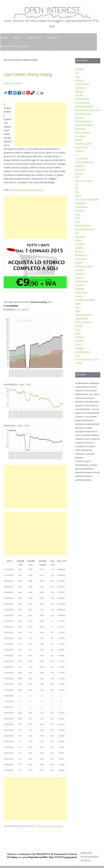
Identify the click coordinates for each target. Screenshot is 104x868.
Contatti (54, 38)
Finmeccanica (81, 207)
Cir (76, 155)
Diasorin (79, 173)
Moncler (79, 262)
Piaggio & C (80, 274)
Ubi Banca (80, 337)
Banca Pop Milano (84, 121)
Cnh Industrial (82, 158)
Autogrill (79, 95)
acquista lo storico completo (50, 826)
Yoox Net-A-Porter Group (87, 359)
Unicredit (79, 341)
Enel (77, 177)
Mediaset (80, 251)
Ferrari (78, 195)
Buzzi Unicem (81, 147)
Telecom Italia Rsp (84, 322)
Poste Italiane (82, 281)
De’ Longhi (80, 169)
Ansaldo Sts (81, 88)
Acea (77, 76)
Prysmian (80, 285)
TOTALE (79, 363)
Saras (78, 303)
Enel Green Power (84, 181)
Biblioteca (34, 38)
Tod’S (78, 333)
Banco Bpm (80, 129)
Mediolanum (81, 259)
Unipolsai (80, 348)
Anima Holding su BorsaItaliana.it (27, 190)
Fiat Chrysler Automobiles (87, 199)
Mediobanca (81, 255)
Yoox (77, 355)
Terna (78, 329)
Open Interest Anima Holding (28, 75)
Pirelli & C (80, 277)
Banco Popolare (83, 132)
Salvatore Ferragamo (85, 300)
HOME (4, 38)
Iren (77, 233)
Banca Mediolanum (84, 106)
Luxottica (79, 248)
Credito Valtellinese (84, 162)
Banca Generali (82, 102)
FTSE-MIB (79, 69)
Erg (77, 188)
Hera (77, 222)
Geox (78, 214)
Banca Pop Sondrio (84, 125)
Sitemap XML (86, 853)
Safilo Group (81, 292)
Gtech (78, 218)
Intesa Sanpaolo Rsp (85, 229)
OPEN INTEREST (52, 11)
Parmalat (79, 270)
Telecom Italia (82, 318)
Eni (77, 184)
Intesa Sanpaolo (83, 225)
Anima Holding (82, 84)
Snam (78, 311)
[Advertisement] (41, 124)
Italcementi (80, 236)
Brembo (79, 140)
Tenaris (79, 326)
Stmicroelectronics (84, 315)
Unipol (78, 344)
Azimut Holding (82, 99)
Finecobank (81, 203)
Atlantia (79, 91)
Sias (77, 307)
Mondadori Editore (84, 266)
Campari (79, 151)
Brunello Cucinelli (83, 143)
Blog (17, 38)
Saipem (79, 296)
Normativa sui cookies (15, 46)
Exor (77, 192)
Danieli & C (80, 166)
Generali (79, 210)
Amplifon (79, 80)
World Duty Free (83, 352)
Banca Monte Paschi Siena (88, 110)
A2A (77, 73)
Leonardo (80, 244)
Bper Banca (81, 136)
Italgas (78, 240)
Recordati (80, 289)
